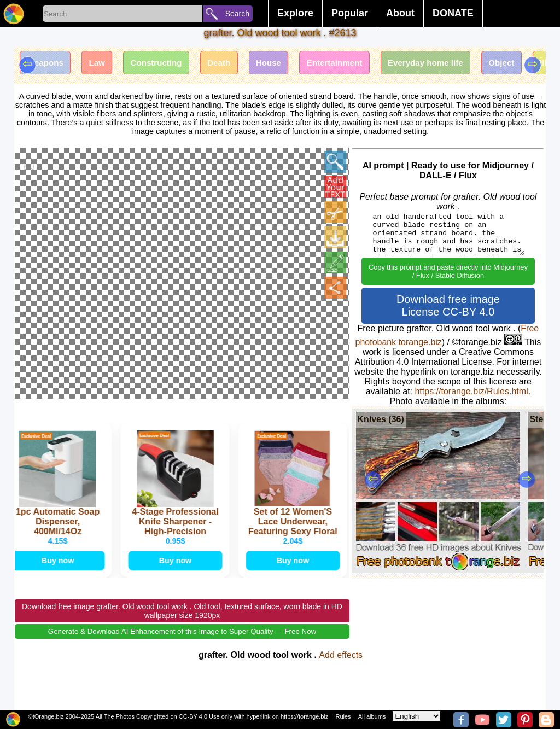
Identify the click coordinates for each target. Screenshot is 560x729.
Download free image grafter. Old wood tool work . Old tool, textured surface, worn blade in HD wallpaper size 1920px (182, 626)
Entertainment (361, 64)
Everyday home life (459, 64)
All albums (372, 716)
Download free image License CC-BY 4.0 (448, 305)
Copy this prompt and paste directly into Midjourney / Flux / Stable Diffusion (448, 271)
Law (104, 64)
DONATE (453, 13)
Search (237, 14)
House (290, 64)
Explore (295, 13)
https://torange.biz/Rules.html (471, 391)
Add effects (341, 670)
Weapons (48, 64)
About (400, 13)
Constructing (168, 64)
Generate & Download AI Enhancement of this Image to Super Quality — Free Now (182, 646)
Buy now (58, 573)
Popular (350, 13)
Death (236, 64)
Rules (343, 716)
